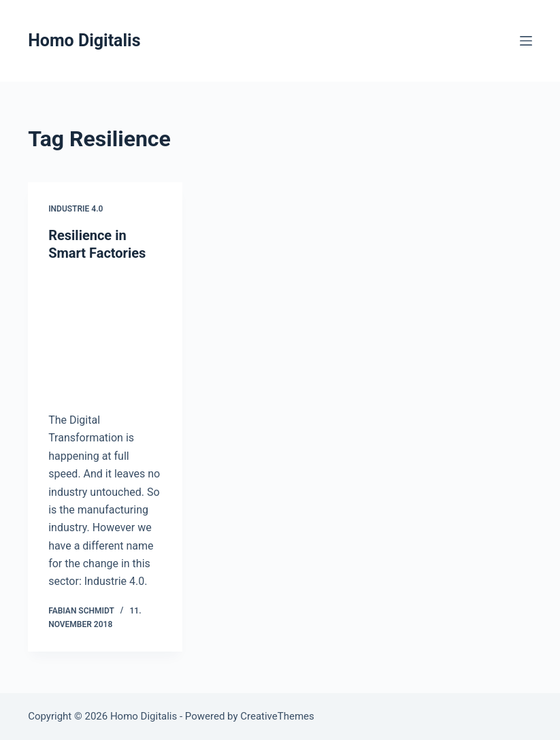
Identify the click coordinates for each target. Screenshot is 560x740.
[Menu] (526, 41)
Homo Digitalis (84, 40)
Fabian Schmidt (81, 611)
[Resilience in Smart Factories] (105, 333)
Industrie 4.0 (76, 209)
